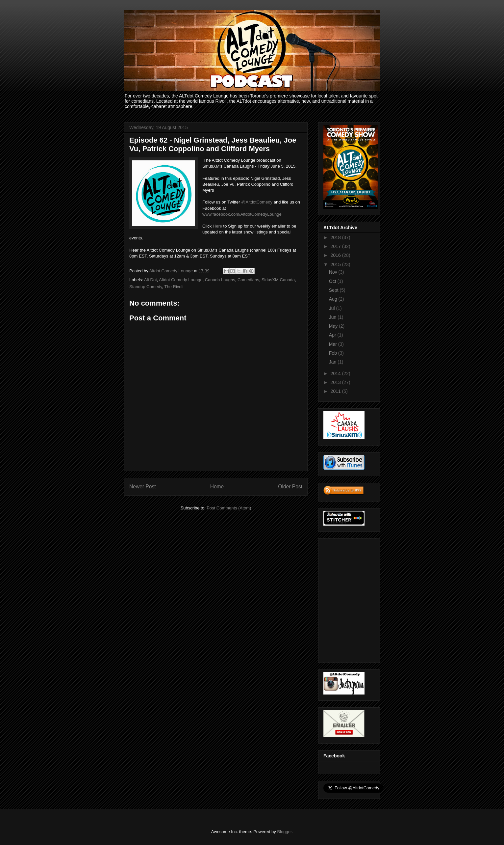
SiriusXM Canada (278, 280)
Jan (333, 362)
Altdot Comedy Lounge (181, 280)
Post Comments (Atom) (229, 508)
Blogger (284, 832)
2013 (336, 382)
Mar (334, 344)
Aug (334, 299)
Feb (334, 353)
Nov (334, 272)
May (334, 326)
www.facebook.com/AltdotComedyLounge (242, 214)
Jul (333, 308)
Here (217, 226)
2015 (336, 264)
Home (217, 487)
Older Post (290, 487)
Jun (333, 317)
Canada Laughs (220, 280)
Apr (333, 335)
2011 (336, 391)
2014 (336, 373)
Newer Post (143, 487)
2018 (336, 237)
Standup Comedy (146, 287)
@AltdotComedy (257, 202)
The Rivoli (174, 287)
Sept (334, 290)
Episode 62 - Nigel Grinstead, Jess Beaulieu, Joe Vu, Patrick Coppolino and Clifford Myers (213, 144)
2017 (336, 246)
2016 (336, 255)
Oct (333, 281)
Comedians (248, 280)
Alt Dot (151, 280)
